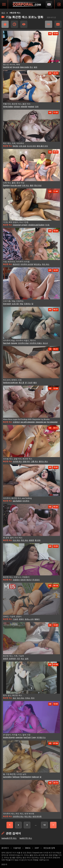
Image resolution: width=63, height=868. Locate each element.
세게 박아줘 (37, 816)
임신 (15, 698)
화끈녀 (29, 580)
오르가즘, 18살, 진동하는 (13, 301)
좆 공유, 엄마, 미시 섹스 (13, 538)
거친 (18, 659)
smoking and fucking (36, 225)
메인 (3, 13)
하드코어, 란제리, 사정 (12, 380)
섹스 (22, 659)
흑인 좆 (21, 383)
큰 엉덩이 (36, 580)
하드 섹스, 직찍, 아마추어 (13, 143)
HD (58, 24)
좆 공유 (38, 540)
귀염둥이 (16, 580)
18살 (21, 304)
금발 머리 (26, 461)
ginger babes (8, 107)
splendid (24, 107)
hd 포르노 (37, 264)
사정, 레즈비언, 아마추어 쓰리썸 (16, 262)
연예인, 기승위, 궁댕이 (12, 616)
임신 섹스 (21, 698)
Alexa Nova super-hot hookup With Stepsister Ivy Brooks (26, 419)
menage (14, 343)
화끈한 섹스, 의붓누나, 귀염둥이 (16, 577)
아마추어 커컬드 (36, 343)
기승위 (30, 383)
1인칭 (47, 225)
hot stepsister (52, 422)
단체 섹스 (26, 185)
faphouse (16, 777)
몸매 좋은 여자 (42, 146)
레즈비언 (16, 264)
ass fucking (17, 501)
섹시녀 (45, 343)
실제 (27, 659)
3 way (34, 737)
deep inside (24, 67)
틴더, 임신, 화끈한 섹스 (13, 695)
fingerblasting (26, 777)
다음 (53, 825)
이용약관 (17, 848)
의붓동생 (16, 422)
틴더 (33, 698)
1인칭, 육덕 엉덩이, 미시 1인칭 (16, 222)
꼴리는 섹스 (43, 461)
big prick (16, 67)
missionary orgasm (20, 225)
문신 (31, 67)
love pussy (7, 304)
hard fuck (27, 737)
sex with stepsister (28, 422)
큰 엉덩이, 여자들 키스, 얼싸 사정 (17, 735)
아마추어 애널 (23, 343)
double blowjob (9, 737)
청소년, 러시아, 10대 (11, 64)
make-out (35, 777)
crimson (17, 107)
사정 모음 (22, 146)
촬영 (32, 185)
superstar (19, 737)
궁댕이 (21, 619)
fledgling (6, 185)
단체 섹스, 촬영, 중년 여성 (14, 183)
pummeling (7, 777)
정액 (37, 107)
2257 (37, 848)
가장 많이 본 (24, 24)
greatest (31, 107)
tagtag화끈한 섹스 (9, 838)
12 (44, 825)
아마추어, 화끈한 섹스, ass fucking (17, 498)
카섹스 (28, 698)
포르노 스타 (29, 619)
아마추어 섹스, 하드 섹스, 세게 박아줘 (19, 814)
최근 (14, 24)
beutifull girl (8, 67)
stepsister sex (41, 422)
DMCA (28, 848)
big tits (15, 146)
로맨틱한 (12, 659)
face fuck (7, 343)
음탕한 (32, 540)
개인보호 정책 (49, 848)
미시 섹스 (17, 540)
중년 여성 (38, 185)
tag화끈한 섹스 (26, 838)
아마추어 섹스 (18, 816)
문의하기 (5, 848)
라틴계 (23, 580)
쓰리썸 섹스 (17, 461)
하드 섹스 (46, 264)
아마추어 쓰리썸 (27, 264)
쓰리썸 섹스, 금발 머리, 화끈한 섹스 (18, 459)
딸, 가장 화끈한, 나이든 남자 (15, 774)
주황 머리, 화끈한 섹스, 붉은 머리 (17, 104)
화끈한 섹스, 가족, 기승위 (13, 656)
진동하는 (27, 304)
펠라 (35, 383)
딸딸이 (37, 619)
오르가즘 (15, 304)
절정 (35, 67)
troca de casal (16, 185)
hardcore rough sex (10, 383)
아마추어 (26, 501)
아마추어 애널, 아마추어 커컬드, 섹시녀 (19, 340)
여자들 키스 (41, 737)
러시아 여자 (31, 146)
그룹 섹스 (34, 461)
